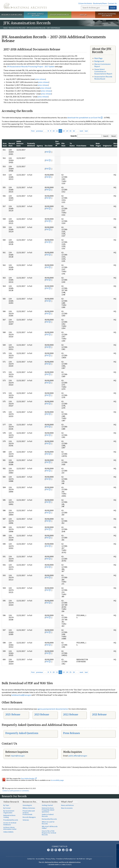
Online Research (11, 802)
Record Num (12, 144)
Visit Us (83, 15)
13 (64, 131)
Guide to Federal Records (48, 815)
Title (92, 146)
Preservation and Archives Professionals (29, 813)
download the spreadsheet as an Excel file (84, 118)
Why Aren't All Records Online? (50, 827)
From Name (81, 146)
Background (99, 61)
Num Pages (98, 144)
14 (67, 131)
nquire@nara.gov (18, 756)
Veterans (26, 820)
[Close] (116, 847)
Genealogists (27, 805)
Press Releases (71, 733)
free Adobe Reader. (29, 778)
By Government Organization (9, 812)
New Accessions (67, 808)
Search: (74, 136)
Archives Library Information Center (10, 828)
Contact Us (112, 3)
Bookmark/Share (100, 3)
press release (40, 79)
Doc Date (49, 146)
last (86, 131)
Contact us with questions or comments (16, 791)
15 (70, 131)
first (33, 131)
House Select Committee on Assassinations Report (103, 71)
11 (57, 131)
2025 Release (13, 714)
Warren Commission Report (102, 65)
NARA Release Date (20, 143)
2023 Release (42, 714)
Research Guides (50, 802)
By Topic (6, 805)
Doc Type (58, 143)
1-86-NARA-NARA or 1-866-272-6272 (60, 865)
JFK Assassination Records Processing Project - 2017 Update (31, 66)
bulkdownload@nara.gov (21, 695)
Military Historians (29, 808)
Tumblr (59, 850)
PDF (47, 152)
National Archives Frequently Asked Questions (48, 810)
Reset (114, 136)
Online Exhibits (8, 832)
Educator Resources (59, 15)
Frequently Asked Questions (22, 733)
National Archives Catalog (9, 816)
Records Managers (29, 817)
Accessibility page (57, 780)
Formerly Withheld (31, 144)
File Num (63, 144)
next (81, 131)
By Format (7, 808)
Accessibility (40, 859)
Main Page (98, 58)
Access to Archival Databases (10, 824)
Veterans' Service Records (36, 15)
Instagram (56, 850)
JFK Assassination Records (36, 28)
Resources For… (30, 802)
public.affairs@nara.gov (78, 756)
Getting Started (47, 805)
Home (6, 28)
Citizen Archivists (85, 3)
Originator (107, 146)
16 (74, 131)
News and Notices (67, 805)
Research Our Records (12, 15)
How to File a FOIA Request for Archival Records (49, 833)
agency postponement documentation (53, 709)
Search (113, 8)
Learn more (98, 864)
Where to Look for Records (48, 823)
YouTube (63, 850)
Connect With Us (60, 846)
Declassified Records (49, 819)
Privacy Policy (50, 859)
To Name (72, 144)
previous (40, 131)
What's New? (67, 802)
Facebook (48, 850)
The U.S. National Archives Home (25, 6)
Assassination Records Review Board (103, 78)
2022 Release (71, 714)
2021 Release (99, 714)
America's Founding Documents (107, 15)
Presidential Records (11, 820)
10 (54, 131)
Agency (40, 146)
